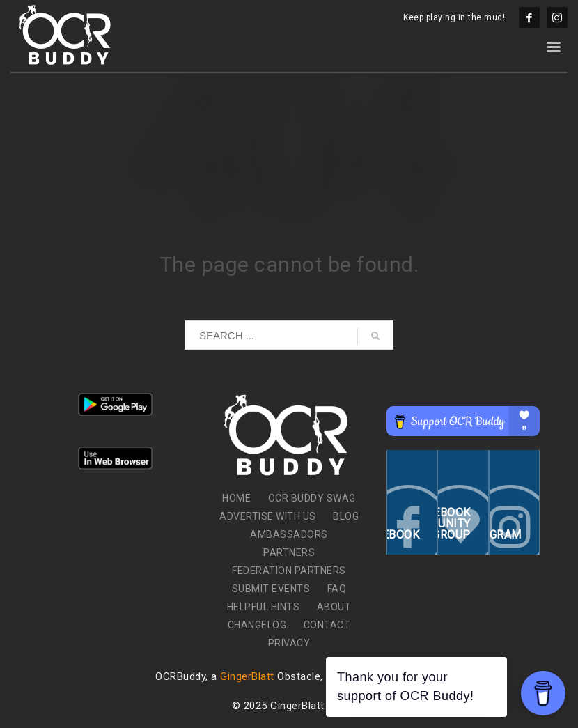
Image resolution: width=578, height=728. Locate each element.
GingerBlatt (247, 676)
